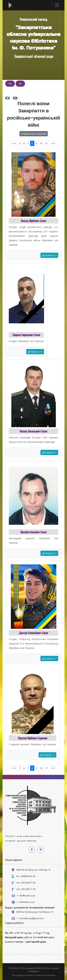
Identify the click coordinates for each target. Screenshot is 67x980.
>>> (53, 143)
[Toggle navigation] (57, 5)
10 (41, 143)
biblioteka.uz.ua (27, 902)
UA (10, 84)
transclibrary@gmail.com (31, 918)
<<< (14, 143)
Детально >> (49, 255)
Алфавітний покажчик (34, 134)
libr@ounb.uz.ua (27, 896)
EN (20, 84)
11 (46, 143)
